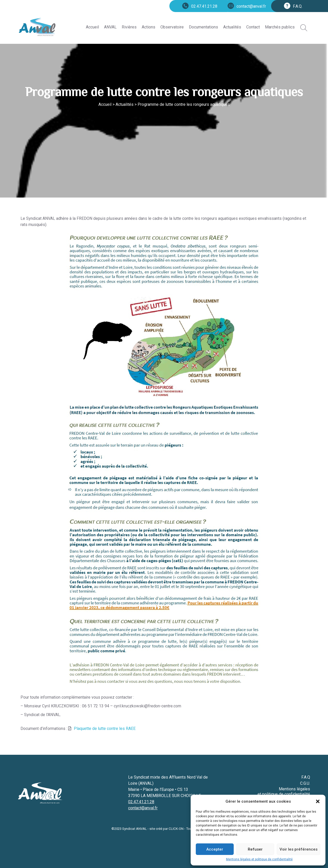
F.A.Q (306, 777)
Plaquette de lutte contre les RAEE (105, 728)
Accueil (92, 27)
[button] (318, 801)
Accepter (215, 849)
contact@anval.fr (251, 6)
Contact (253, 27)
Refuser (255, 849)
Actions (148, 27)
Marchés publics (280, 27)
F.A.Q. (298, 6)
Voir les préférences (299, 849)
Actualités (232, 27)
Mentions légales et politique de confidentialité (259, 859)
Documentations (203, 27)
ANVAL (110, 27)
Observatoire (172, 27)
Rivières (129, 27)
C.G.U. (305, 783)
